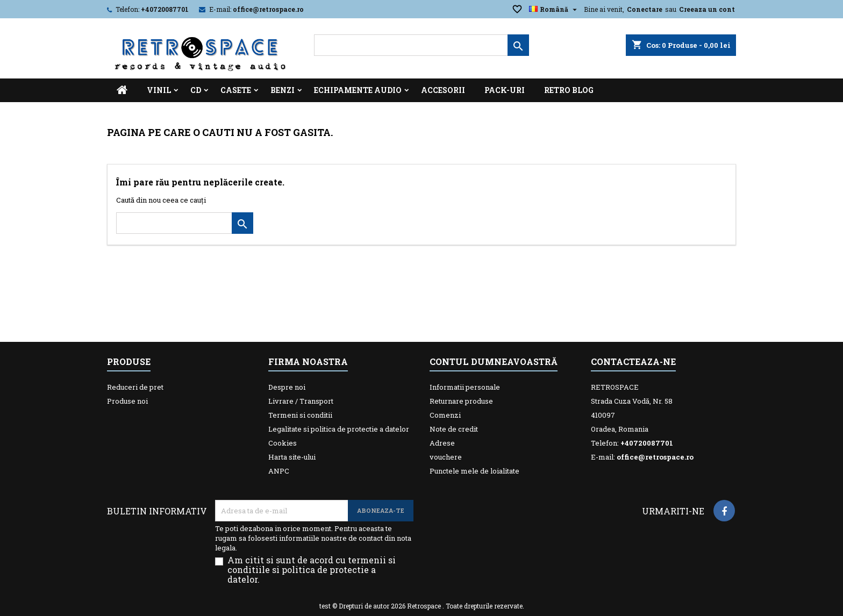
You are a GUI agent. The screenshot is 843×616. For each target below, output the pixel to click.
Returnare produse (461, 401)
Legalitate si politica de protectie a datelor (339, 429)
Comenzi (445, 415)
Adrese (442, 443)
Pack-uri (505, 90)
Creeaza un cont (707, 9)
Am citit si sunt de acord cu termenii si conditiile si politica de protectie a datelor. (312, 570)
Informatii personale (465, 387)
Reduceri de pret (135, 387)
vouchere (446, 457)
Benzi (283, 90)
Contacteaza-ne (633, 361)
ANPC (279, 471)
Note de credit (454, 429)
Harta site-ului (292, 457)
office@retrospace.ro (268, 9)
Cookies (283, 443)
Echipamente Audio (358, 90)
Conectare (645, 9)
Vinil (159, 90)
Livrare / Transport (301, 401)
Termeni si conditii (300, 415)
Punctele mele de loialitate (474, 471)
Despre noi (287, 387)
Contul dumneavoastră (494, 361)
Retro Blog (569, 90)
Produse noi (127, 401)
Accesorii (443, 90)
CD (196, 90)
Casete (236, 90)
